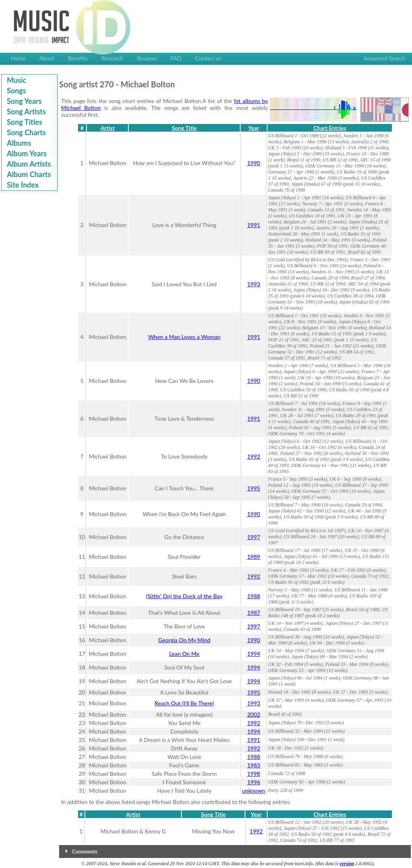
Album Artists (29, 164)
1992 (253, 456)
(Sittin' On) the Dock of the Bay (184, 596)
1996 (253, 782)
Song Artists (26, 112)
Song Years (24, 101)
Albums (19, 143)
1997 (253, 537)
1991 (253, 225)
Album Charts (29, 174)
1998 (253, 774)
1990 (253, 163)
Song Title (184, 128)
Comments (84, 851)
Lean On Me (184, 654)
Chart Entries (330, 128)
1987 (253, 613)
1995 (253, 488)
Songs (16, 91)
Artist (108, 128)
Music (16, 80)
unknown (254, 790)
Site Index (23, 185)
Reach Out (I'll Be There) (184, 703)
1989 (253, 557)
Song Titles (25, 122)
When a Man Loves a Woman (184, 337)
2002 (253, 714)
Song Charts (26, 132)
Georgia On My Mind (184, 640)
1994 (253, 654)
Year (254, 128)
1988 (253, 596)
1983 (253, 765)
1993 (253, 284)
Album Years (27, 153)
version (347, 864)
